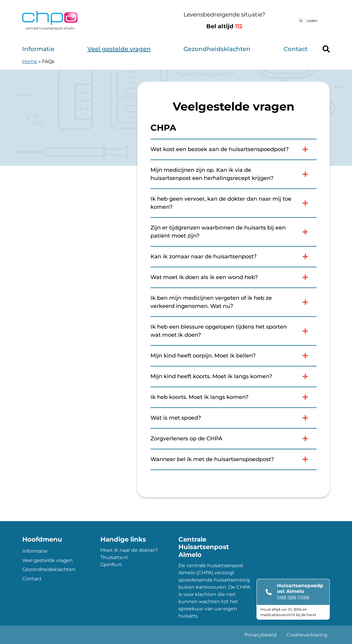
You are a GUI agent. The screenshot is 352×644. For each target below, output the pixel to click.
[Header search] (326, 49)
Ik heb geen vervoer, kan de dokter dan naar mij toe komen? (234, 203)
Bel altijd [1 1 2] (224, 26)
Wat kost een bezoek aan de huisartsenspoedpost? (234, 149)
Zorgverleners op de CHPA (234, 439)
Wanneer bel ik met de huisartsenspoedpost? (234, 459)
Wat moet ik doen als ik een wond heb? (234, 277)
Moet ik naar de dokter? (129, 550)
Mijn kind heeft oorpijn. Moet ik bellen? (234, 356)
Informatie (38, 49)
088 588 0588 (293, 598)
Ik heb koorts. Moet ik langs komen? (234, 397)
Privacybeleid (261, 635)
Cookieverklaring (307, 635)
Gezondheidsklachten (217, 49)
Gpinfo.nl (111, 565)
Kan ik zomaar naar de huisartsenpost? (234, 257)
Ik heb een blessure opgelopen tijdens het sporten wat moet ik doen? (234, 331)
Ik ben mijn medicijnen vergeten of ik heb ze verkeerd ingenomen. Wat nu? (234, 302)
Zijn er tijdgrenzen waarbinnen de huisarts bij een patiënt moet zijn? (234, 232)
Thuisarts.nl (114, 557)
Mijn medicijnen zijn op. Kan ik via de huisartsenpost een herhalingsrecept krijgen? (234, 174)
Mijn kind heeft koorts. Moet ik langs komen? (234, 376)
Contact (296, 49)
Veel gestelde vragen (119, 49)
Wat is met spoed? (234, 418)
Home (30, 61)
